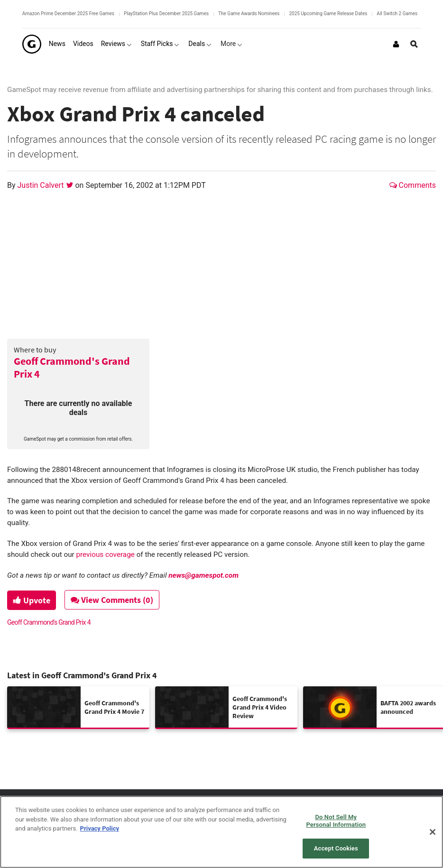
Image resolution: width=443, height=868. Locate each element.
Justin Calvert (42, 185)
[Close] (433, 832)
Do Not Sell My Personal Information (336, 821)
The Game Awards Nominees (249, 14)
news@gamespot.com (203, 575)
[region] (221, 832)
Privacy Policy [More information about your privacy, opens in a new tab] (100, 828)
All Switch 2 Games (397, 14)
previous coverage (106, 554)
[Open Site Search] (414, 44)
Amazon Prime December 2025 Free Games (68, 14)
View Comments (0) (114, 600)
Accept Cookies (336, 848)
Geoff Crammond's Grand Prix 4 (72, 367)
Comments (413, 185)
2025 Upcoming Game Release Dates (328, 14)
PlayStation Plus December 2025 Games (166, 14)
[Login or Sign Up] (396, 44)
